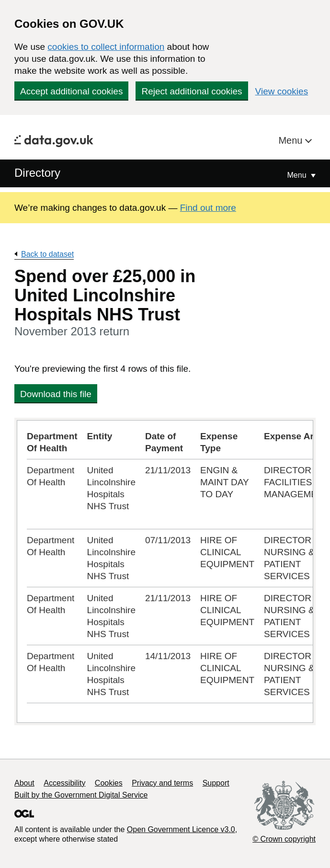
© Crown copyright (284, 839)
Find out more (208, 208)
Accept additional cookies (71, 91)
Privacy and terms (162, 783)
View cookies (282, 91)
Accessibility (64, 783)
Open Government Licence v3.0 (181, 829)
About (24, 783)
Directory (37, 173)
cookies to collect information (106, 47)
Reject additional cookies (192, 91)
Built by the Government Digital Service (81, 795)
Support (216, 783)
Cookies (109, 783)
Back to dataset (47, 254)
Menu (292, 140)
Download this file (56, 394)
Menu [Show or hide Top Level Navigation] (298, 175)
